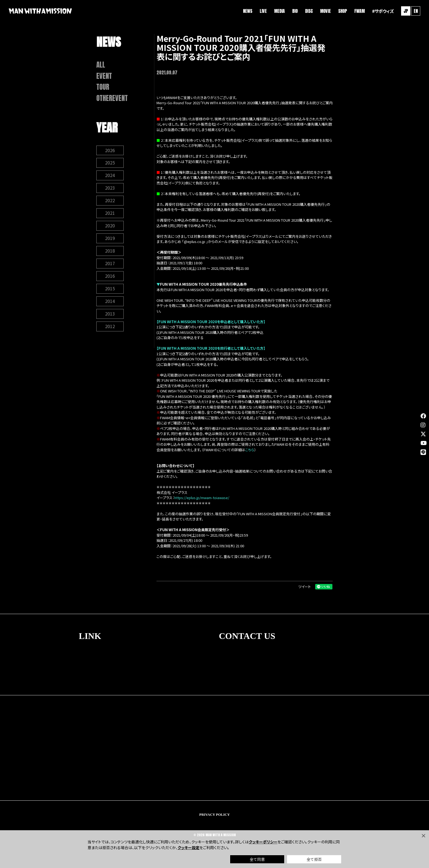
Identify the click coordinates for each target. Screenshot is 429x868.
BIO (295, 11)
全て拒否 (314, 859)
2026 (110, 151)
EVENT (104, 76)
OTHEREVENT (112, 98)
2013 (110, 314)
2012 (110, 327)
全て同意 (257, 859)
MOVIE (325, 11)
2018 (110, 251)
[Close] (424, 836)
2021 (110, 213)
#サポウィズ (383, 11)
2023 (110, 188)
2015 (110, 289)
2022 (110, 201)
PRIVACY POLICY (215, 815)
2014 (110, 302)
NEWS (248, 11)
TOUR (103, 87)
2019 (110, 239)
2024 (110, 176)
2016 (110, 276)
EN (416, 11)
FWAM (360, 11)
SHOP (343, 11)
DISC (309, 11)
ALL (101, 65)
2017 (110, 264)
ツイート (305, 587)
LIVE (263, 11)
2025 (110, 163)
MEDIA (279, 11)
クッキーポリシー (263, 842)
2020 (110, 226)
